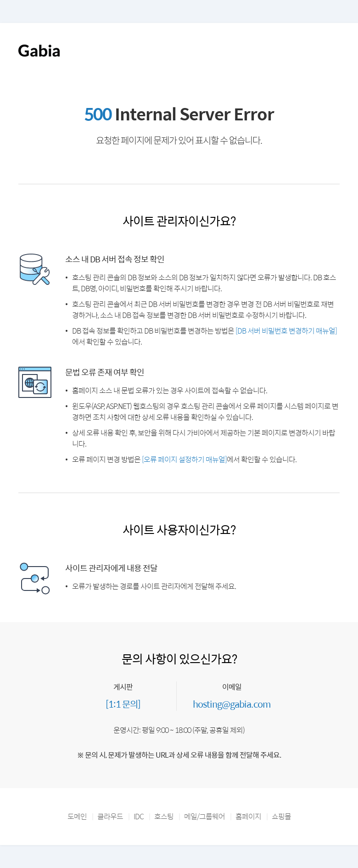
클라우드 (110, 816)
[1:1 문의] (123, 704)
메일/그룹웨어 (204, 816)
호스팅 (164, 816)
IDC (139, 816)
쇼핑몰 (281, 816)
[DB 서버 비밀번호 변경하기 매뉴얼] (286, 331)
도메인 (77, 816)
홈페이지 (248, 816)
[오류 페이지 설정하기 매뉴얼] (184, 459)
